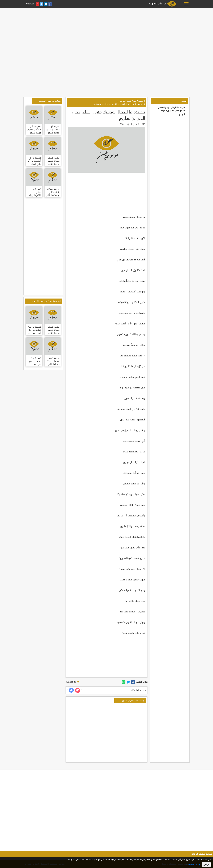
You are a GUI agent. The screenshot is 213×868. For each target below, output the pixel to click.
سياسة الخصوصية (194, 865)
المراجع (182, 114)
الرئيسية (142, 101)
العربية (31, 4)
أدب (135, 101)
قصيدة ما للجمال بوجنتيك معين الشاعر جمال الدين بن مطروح (119, 104)
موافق (206, 865)
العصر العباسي (125, 101)
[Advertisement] (106, 30)
